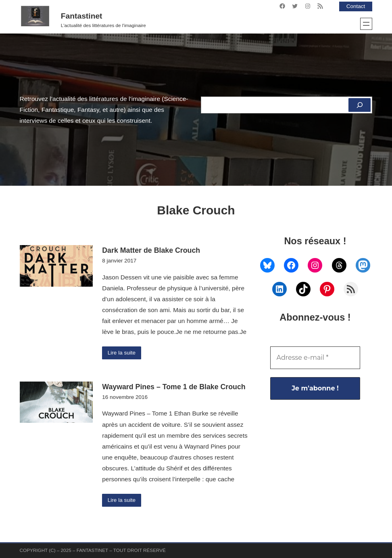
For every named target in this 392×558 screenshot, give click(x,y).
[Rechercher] (360, 105)
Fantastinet (82, 16)
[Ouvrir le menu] (366, 24)
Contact (356, 6)
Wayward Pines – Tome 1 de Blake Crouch (174, 387)
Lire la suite (122, 353)
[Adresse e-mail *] (315, 358)
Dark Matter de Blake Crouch (151, 250)
